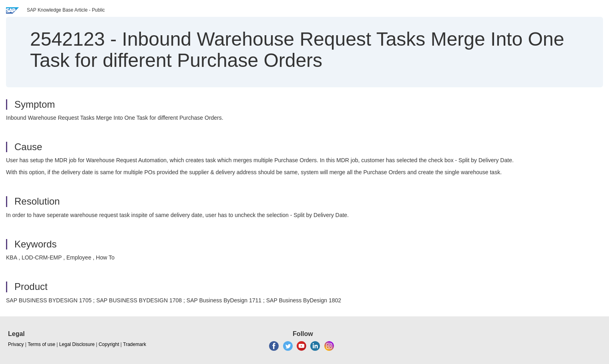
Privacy (16, 344)
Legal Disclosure (77, 344)
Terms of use (41, 344)
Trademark (135, 344)
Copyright (109, 344)
